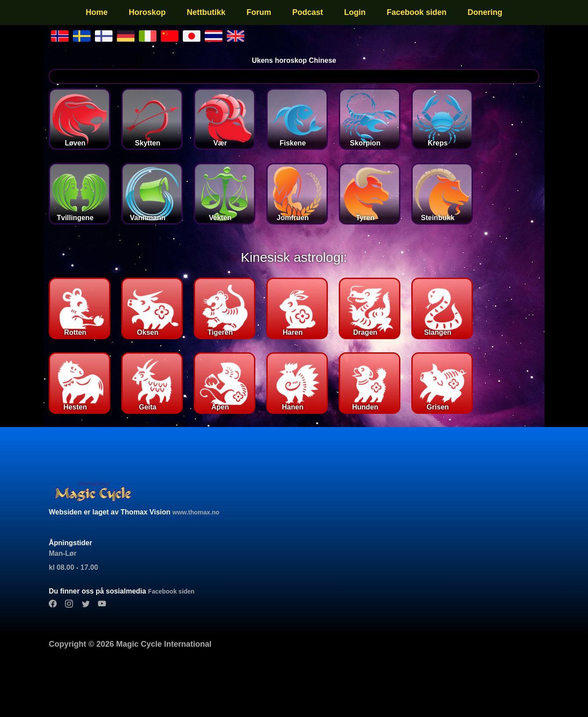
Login (355, 12)
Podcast (308, 12)
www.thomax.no (196, 512)
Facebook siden (417, 12)
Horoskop (147, 12)
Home (97, 12)
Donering (485, 12)
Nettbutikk (206, 12)
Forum (259, 12)
